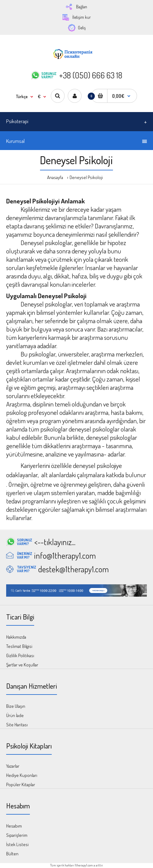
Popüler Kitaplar (21, 785)
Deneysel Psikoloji (86, 177)
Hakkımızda (16, 637)
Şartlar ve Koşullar (22, 665)
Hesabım (14, 826)
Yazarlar (13, 766)
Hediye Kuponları (22, 775)
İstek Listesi (17, 844)
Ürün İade (15, 715)
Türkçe (22, 96)
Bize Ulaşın (16, 706)
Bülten (12, 854)
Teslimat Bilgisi (19, 646)
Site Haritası (17, 725)
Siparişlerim (17, 835)
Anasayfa (55, 177)
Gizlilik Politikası (20, 655)
